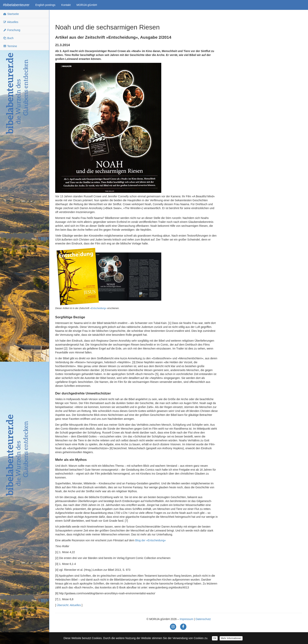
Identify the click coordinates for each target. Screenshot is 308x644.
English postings (45, 5)
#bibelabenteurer (16, 5)
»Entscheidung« (98, 308)
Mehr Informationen (231, 638)
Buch (8, 38)
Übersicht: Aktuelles (69, 605)
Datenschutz (203, 619)
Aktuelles (11, 22)
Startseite (11, 14)
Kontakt (66, 5)
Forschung (12, 30)
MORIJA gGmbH (87, 5)
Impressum (187, 619)
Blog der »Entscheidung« (150, 540)
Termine (10, 46)
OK (215, 638)
